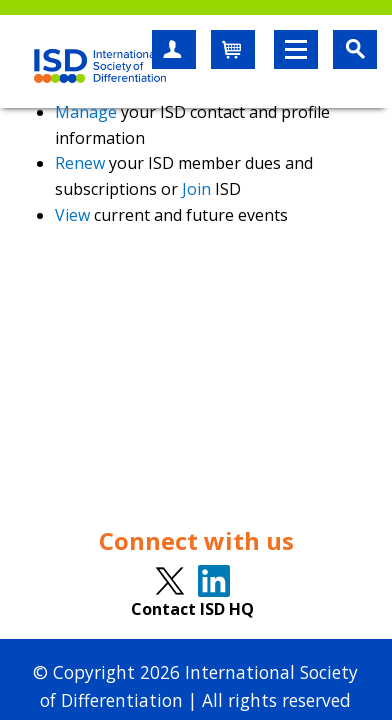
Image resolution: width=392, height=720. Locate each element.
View (72, 215)
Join (196, 189)
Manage (86, 112)
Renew (80, 163)
